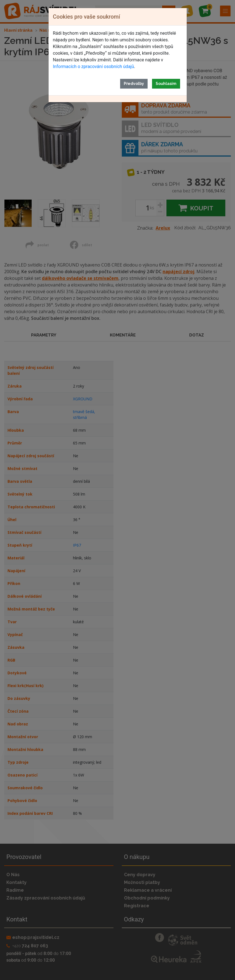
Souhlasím (166, 84)
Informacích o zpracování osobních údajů (94, 66)
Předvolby (134, 84)
